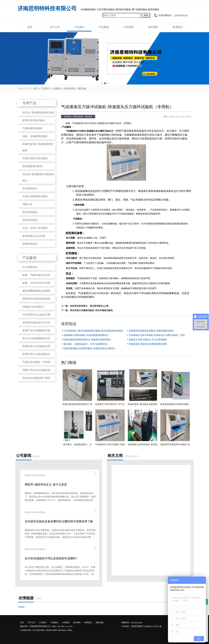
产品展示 (79, 27)
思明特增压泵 (30, 244)
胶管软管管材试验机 (34, 120)
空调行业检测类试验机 (35, 196)
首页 (30, 27)
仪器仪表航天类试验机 (35, 158)
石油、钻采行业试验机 (35, 228)
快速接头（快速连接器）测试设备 (70, 88)
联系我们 (178, 27)
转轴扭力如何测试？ (34, 307)
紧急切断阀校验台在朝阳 (36, 291)
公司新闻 (128, 27)
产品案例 (104, 27)
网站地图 (100, 623)
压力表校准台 (30, 267)
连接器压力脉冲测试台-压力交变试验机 (148, 340)
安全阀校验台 (30, 188)
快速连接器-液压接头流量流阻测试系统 (148, 344)
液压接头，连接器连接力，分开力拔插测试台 (86, 344)
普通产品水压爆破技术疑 (36, 330)
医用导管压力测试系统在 (36, 354)
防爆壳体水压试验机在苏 (36, 346)
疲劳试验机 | (63, 630)
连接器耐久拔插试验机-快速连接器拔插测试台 (86, 335)
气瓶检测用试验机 (33, 128)
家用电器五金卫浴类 (34, 236)
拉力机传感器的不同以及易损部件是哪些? (51, 558)
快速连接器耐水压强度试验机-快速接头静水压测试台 (89, 348)
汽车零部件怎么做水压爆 (36, 315)
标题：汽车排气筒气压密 (36, 283)
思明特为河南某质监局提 (36, 299)
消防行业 (27, 204)
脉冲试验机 (91, 123)
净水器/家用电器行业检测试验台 (38, 177)
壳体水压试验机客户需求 (36, 378)
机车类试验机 (30, 212)
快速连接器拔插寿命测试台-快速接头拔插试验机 (87, 340)
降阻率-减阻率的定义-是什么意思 (46, 484)
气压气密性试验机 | (39, 630)
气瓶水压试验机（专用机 (36, 362)
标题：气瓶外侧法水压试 (36, 275)
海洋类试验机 (30, 220)
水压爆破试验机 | (26, 630)
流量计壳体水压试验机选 (36, 370)
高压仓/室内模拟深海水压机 (38, 113)
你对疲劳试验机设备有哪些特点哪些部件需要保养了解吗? (59, 522)
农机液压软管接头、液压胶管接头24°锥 (89, 306)
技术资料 (153, 27)
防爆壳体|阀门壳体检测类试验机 (38, 147)
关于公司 (55, 27)
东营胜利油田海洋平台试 (36, 323)
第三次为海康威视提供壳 (36, 338)
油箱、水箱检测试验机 (35, 136)
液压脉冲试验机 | (52, 630)
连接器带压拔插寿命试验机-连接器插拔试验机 (151, 331)
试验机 (118, 123)
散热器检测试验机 (33, 166)
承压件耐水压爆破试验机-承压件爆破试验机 (91, 310)
